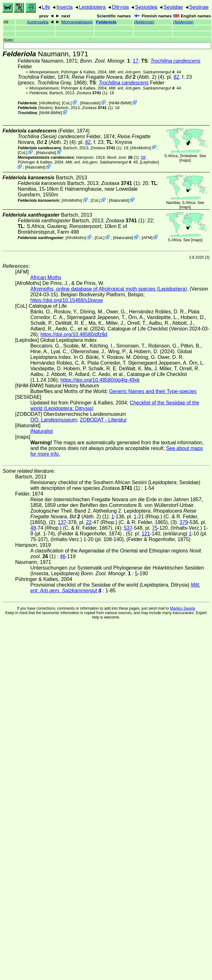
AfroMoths (49, 103)
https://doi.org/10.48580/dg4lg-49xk (100, 380)
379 (184, 522)
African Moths (46, 277)
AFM (147, 238)
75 (155, 528)
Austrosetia (38, 22)
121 (146, 534)
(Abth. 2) (114, 77)
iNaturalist (90, 103)
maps (185, 160)
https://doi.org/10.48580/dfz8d (74, 334)
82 (176, 77)
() (144, 22)
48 (33, 528)
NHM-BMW (120, 103)
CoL (67, 103)
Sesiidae (173, 7)
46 (63, 556)
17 (136, 61)
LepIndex (150, 162)
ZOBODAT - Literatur (103, 420)
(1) (92, 93)
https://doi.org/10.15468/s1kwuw (67, 300)
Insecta (64, 7)
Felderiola (106, 22)
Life (46, 7)
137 (62, 522)
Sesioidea (146, 7)
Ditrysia (120, 7)
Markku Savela (182, 608)
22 (89, 522)
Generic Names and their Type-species (153, 391)
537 (128, 528)
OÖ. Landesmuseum (54, 420)
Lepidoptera (92, 7)
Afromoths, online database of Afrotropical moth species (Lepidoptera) (109, 289)
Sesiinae (199, 7)
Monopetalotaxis (77, 22)
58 (143, 157)
